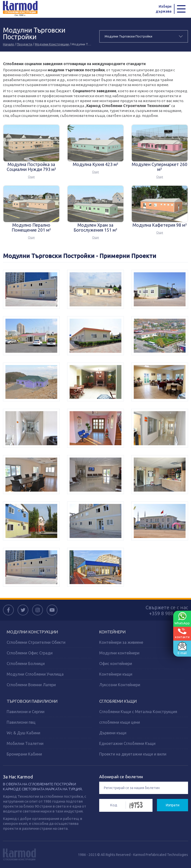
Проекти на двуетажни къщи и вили (133, 754)
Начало (9, 44)
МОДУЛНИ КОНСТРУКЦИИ (32, 632)
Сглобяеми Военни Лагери (31, 685)
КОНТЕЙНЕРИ (112, 632)
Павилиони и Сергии (26, 712)
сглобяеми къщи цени (120, 722)
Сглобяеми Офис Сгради (30, 653)
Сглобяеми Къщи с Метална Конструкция (138, 712)
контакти (182, 633)
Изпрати (173, 805)
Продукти (24, 44)
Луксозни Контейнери (120, 685)
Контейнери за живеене (121, 642)
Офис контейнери (116, 664)
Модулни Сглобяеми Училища (35, 674)
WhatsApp (182, 618)
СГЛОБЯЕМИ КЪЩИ (118, 701)
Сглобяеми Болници (26, 664)
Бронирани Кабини (24, 754)
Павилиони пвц (21, 722)
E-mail (182, 648)
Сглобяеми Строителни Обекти (36, 642)
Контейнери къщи (116, 674)
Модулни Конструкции (52, 44)
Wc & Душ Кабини (23, 733)
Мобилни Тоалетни (25, 743)
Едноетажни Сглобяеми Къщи (127, 743)
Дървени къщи (113, 733)
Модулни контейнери (119, 653)
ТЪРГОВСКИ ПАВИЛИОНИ (32, 701)
